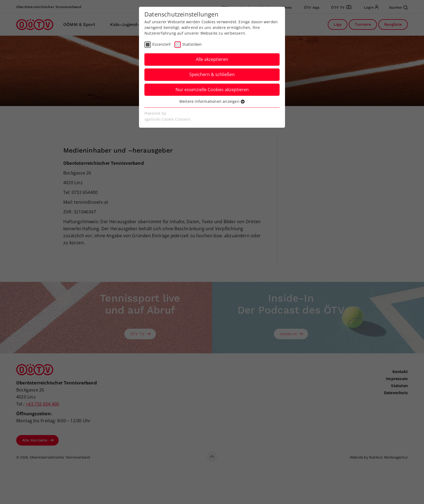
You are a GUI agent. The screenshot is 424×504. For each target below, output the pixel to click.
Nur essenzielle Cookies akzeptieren (212, 90)
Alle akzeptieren (212, 59)
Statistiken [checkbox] (192, 44)
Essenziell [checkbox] (161, 44)
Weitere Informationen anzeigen (212, 101)
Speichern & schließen (212, 74)
